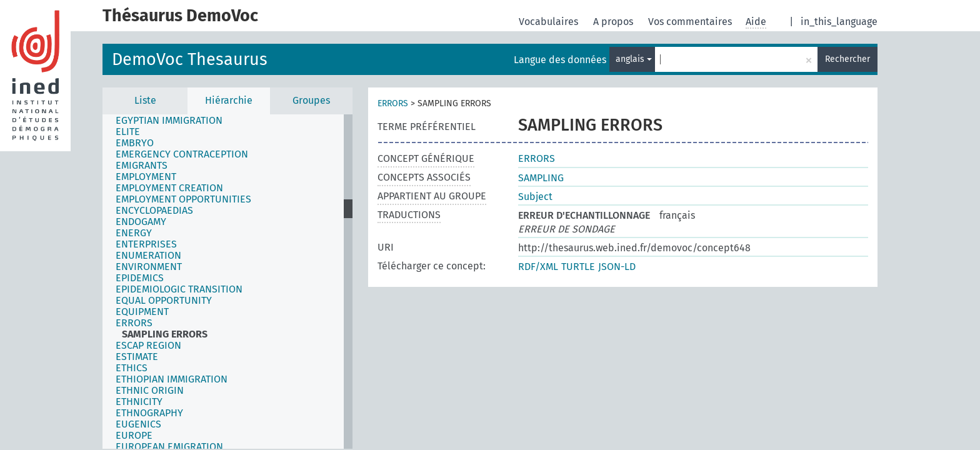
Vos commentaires (691, 22)
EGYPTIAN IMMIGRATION (169, 121)
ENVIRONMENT (149, 267)
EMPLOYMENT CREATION (169, 188)
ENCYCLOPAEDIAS (154, 211)
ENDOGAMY (141, 222)
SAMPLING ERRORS (165, 334)
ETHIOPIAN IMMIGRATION (172, 379)
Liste (145, 100)
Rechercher (847, 59)
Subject (535, 197)
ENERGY (134, 233)
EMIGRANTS (142, 166)
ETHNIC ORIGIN (150, 391)
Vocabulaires (550, 22)
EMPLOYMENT (146, 177)
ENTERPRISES (146, 244)
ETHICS (132, 368)
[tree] (227, 282)
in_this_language (839, 22)
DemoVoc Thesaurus (190, 59)
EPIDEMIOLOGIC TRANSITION (179, 289)
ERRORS (134, 323)
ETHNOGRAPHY (149, 413)
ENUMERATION (148, 256)
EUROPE (134, 436)
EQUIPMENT (142, 312)
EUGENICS (138, 424)
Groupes (311, 100)
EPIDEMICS (140, 278)
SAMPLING (541, 178)
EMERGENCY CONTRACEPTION (182, 154)
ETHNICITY (139, 402)
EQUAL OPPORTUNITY (164, 301)
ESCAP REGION (148, 346)
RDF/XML (538, 267)
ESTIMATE (137, 357)
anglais (634, 59)
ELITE (128, 132)
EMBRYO (135, 143)
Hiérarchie (229, 100)
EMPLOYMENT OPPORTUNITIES (183, 199)
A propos (614, 22)
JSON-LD (617, 267)
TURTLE (578, 267)
